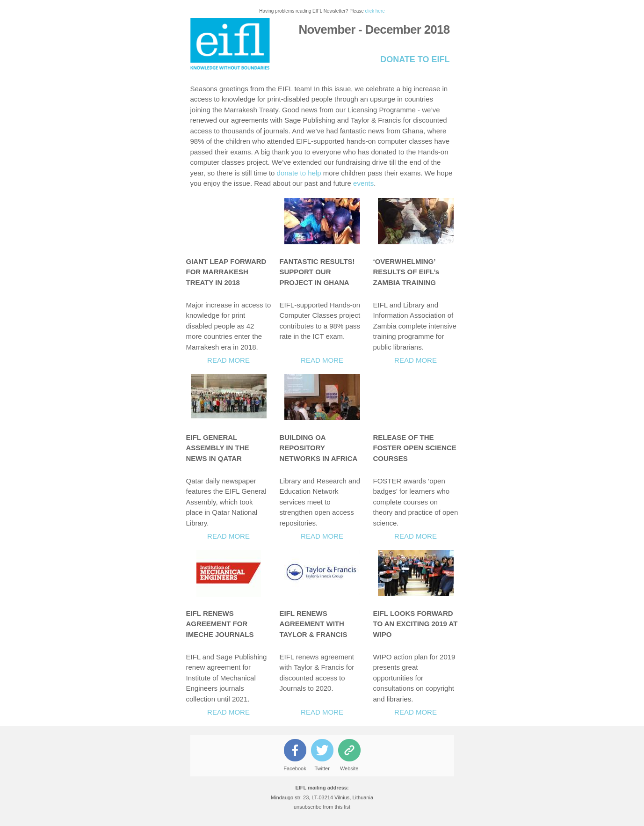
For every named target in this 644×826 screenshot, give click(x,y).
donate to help (299, 173)
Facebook (295, 768)
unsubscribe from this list (322, 807)
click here (375, 11)
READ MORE (228, 360)
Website (349, 768)
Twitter (322, 768)
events (363, 183)
